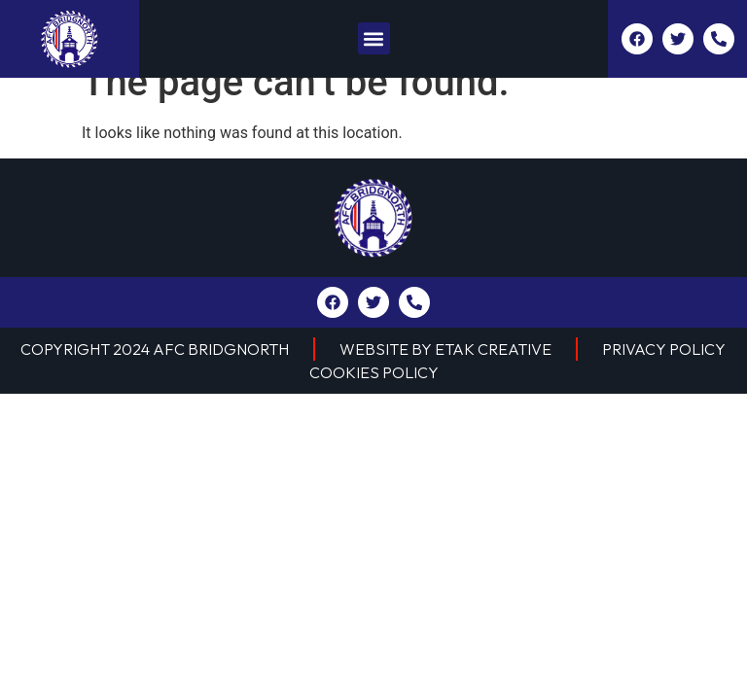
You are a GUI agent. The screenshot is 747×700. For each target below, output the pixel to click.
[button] (374, 38)
